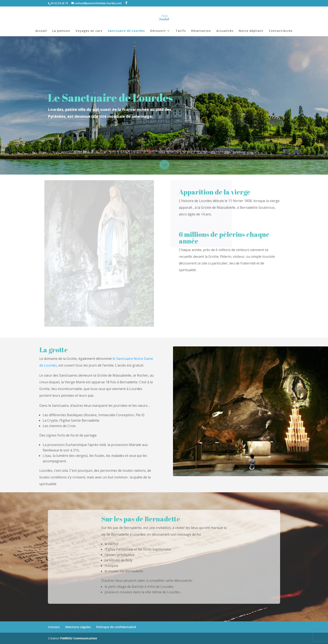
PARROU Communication (79, 638)
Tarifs (181, 31)
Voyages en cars (89, 31)
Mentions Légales (78, 627)
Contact (54, 627)
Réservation (201, 31)
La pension (61, 31)
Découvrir (158, 31)
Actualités (225, 31)
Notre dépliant (251, 31)
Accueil (41, 31)
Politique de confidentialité (116, 627)
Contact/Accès (281, 31)
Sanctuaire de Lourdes (126, 31)
